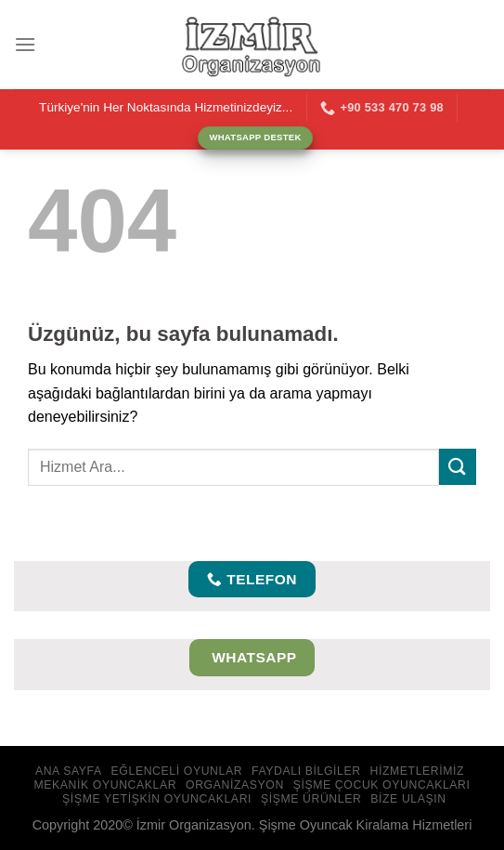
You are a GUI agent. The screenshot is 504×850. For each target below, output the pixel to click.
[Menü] (25, 44)
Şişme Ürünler (311, 799)
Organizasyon (235, 785)
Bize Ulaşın (408, 799)
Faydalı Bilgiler (306, 771)
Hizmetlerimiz (417, 771)
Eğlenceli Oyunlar (177, 771)
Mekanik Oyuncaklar (105, 785)
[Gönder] (458, 467)
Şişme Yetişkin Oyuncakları (157, 799)
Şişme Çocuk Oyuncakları (382, 785)
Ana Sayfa (69, 771)
